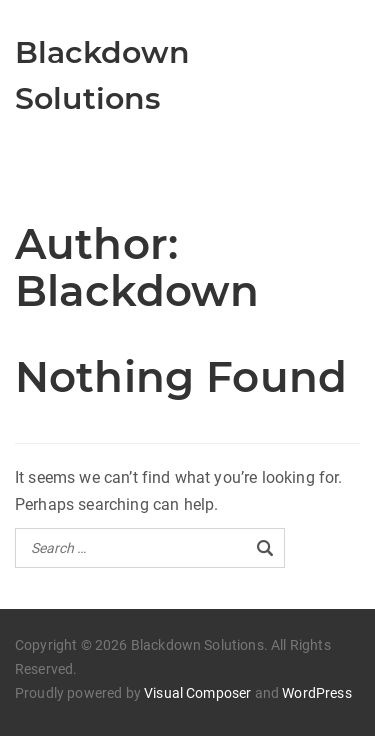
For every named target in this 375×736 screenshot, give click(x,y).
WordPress (316, 693)
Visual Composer (197, 693)
